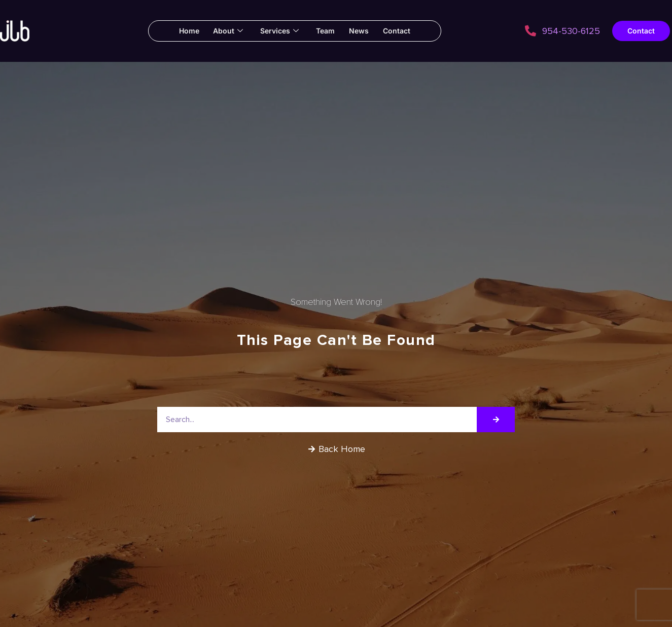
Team (326, 31)
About (226, 31)
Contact (399, 31)
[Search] (496, 420)
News (360, 31)
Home (186, 31)
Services (279, 31)
